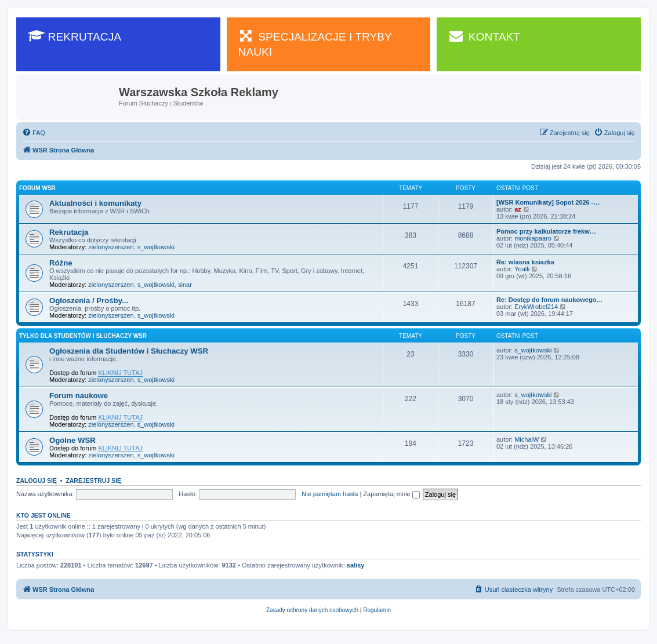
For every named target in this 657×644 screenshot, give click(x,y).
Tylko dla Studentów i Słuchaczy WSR (83, 336)
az (518, 209)
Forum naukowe (79, 396)
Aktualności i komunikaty (95, 203)
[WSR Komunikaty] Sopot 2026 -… (548, 202)
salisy (356, 565)
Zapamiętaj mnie (391, 494)
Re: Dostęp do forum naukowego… (549, 300)
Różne (61, 263)
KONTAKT (484, 36)
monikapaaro (533, 238)
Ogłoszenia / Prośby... (89, 301)
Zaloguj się (37, 481)
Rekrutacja (69, 232)
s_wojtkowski (156, 247)
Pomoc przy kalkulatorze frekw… (546, 231)
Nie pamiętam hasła (330, 494)
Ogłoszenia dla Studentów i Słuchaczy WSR (129, 351)
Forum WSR (37, 188)
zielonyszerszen (111, 247)
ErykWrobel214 (536, 307)
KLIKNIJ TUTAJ (120, 373)
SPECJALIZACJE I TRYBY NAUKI (315, 43)
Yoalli (522, 269)
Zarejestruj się (93, 481)
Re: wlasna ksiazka (525, 262)
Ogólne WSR (72, 440)
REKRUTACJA (75, 36)
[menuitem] (34, 133)
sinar (185, 285)
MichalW (527, 439)
